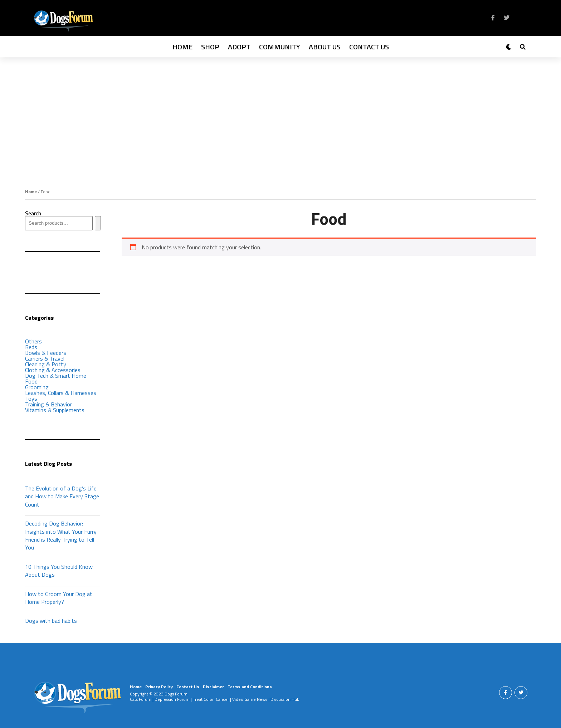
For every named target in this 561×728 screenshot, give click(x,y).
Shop (210, 47)
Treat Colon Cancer (211, 699)
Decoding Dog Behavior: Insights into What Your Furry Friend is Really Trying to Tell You (61, 535)
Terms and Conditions (250, 687)
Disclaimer (213, 687)
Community (280, 47)
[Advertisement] (280, 111)
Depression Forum (172, 699)
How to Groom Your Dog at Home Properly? (59, 598)
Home (182, 47)
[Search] (98, 223)
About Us (325, 47)
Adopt (239, 47)
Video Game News (250, 699)
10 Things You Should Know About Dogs (59, 571)
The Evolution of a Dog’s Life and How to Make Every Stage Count (62, 496)
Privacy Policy (159, 687)
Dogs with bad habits (51, 621)
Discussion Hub (285, 699)
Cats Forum (141, 699)
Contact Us (369, 47)
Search (33, 213)
